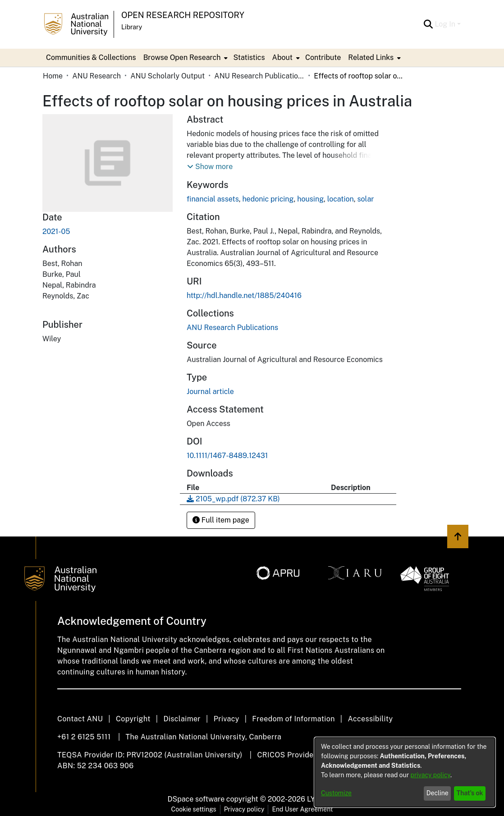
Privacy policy (244, 809)
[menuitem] (185, 58)
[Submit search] (428, 24)
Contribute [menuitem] (323, 57)
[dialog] (405, 772)
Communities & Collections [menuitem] (91, 57)
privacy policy (431, 775)
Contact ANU (80, 719)
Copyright (133, 719)
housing (310, 199)
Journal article (210, 392)
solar (365, 199)
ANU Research (96, 76)
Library (132, 27)
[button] (210, 167)
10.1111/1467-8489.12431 (227, 456)
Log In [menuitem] (445, 24)
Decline (438, 793)
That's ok (470, 793)
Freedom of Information (293, 719)
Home (53, 76)
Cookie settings (194, 809)
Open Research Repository (183, 15)
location (341, 199)
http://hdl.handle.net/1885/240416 (244, 296)
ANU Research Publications (259, 76)
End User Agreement (302, 809)
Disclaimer (182, 719)
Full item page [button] (221, 520)
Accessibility (370, 719)
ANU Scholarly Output (167, 76)
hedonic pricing (268, 199)
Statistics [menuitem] (249, 57)
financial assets (213, 199)
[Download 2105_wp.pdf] (233, 499)
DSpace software (196, 799)
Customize (336, 793)
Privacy (227, 719)
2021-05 (56, 232)
